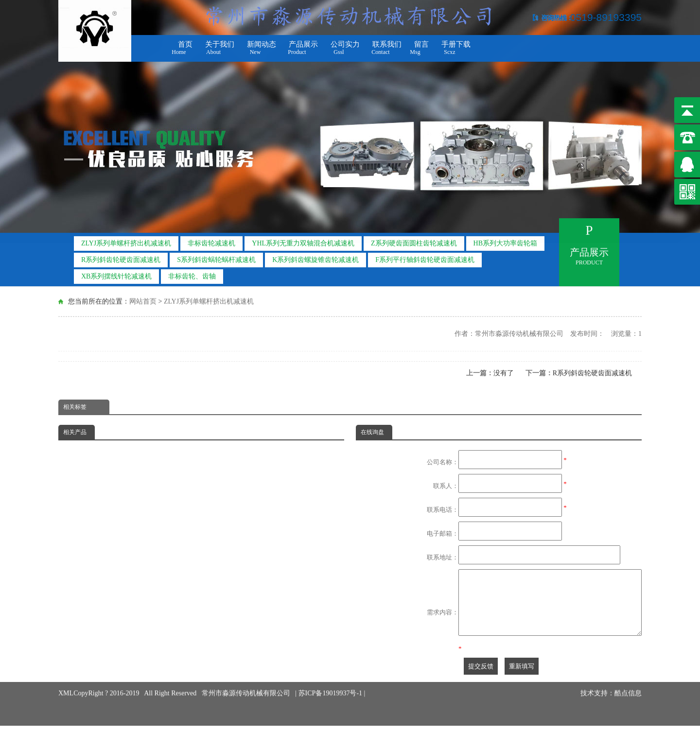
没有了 (504, 373)
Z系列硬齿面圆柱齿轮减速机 (414, 241)
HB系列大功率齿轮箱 (505, 241)
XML (66, 697)
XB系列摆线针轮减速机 (116, 274)
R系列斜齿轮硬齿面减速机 (121, 257)
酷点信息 (628, 697)
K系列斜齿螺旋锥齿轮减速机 (315, 257)
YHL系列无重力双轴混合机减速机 (303, 241)
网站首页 (143, 301)
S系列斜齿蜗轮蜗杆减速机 (216, 257)
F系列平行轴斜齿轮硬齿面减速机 (425, 257)
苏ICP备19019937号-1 (331, 697)
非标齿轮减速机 (211, 241)
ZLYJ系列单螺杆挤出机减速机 (126, 241)
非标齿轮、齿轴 (192, 274)
